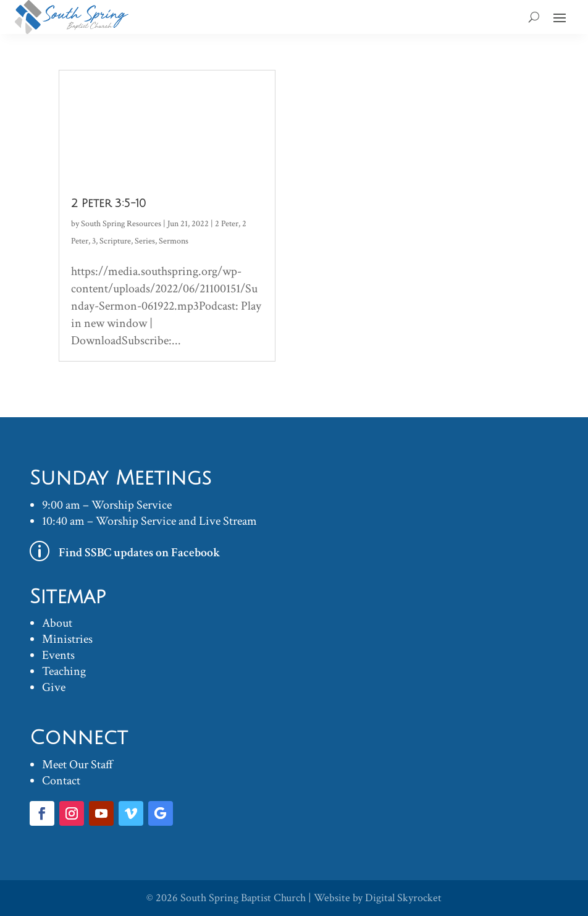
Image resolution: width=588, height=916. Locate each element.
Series (145, 241)
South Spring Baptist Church (243, 898)
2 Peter (227, 224)
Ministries (67, 639)
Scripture (115, 241)
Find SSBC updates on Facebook (140, 553)
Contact (61, 781)
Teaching (64, 671)
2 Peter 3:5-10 (108, 203)
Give (54, 687)
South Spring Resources (121, 224)
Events (58, 655)
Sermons (174, 241)
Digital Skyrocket (403, 898)
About (57, 623)
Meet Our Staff (78, 765)
